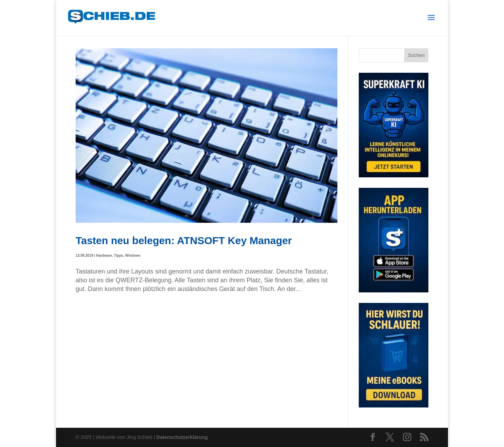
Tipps (119, 256)
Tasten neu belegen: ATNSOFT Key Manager (184, 240)
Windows (133, 256)
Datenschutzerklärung (182, 437)
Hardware (104, 256)
